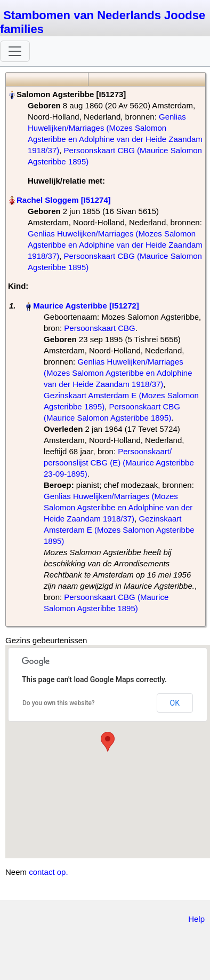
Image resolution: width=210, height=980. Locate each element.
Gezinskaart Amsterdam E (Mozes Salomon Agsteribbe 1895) (119, 530)
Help (196, 919)
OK (175, 703)
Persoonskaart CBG (99, 328)
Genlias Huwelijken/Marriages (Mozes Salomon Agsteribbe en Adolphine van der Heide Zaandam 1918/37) (115, 245)
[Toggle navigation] (15, 51)
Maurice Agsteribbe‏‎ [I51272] (86, 306)
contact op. (48, 872)
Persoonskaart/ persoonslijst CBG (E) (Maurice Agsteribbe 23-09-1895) (119, 463)
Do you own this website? (59, 703)
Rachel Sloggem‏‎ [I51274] (64, 200)
